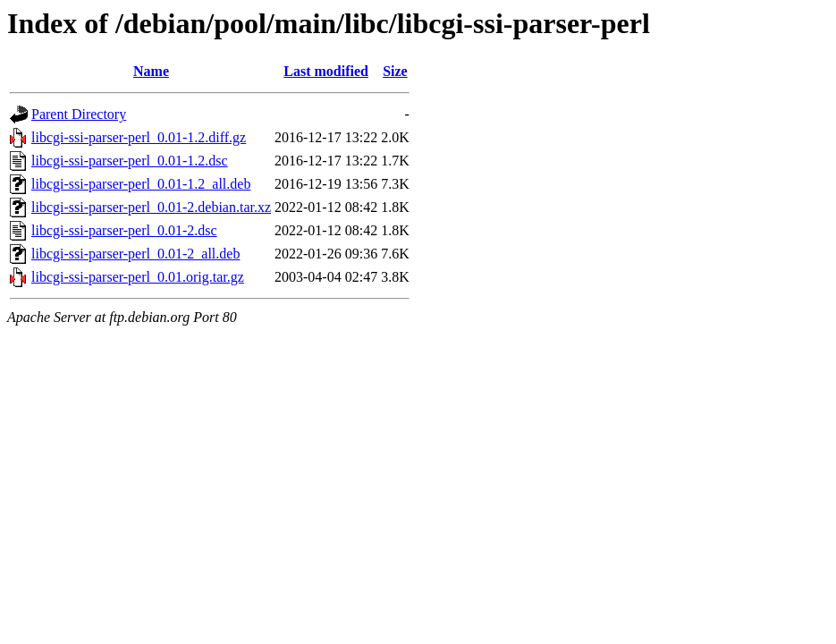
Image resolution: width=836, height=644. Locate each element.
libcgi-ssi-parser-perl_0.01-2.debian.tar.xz (151, 207)
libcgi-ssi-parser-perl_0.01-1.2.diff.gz (139, 137)
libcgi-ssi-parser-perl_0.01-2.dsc (124, 230)
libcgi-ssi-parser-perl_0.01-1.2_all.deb (141, 184)
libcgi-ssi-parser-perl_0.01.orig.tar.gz (138, 277)
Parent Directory (79, 114)
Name (151, 71)
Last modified (326, 71)
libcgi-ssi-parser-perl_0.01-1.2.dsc (130, 161)
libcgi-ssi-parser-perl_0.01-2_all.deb (135, 254)
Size (395, 71)
